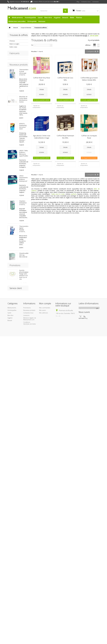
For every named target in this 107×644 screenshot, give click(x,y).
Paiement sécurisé (29, 633)
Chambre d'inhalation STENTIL (23, 215)
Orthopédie (32, 21)
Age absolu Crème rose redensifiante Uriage (42, 137)
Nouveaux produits (19, 76)
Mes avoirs (43, 606)
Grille (94, 45)
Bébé (72, 17)
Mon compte (45, 599)
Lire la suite (94, 36)
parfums (74, 194)
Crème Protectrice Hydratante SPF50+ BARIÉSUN (23, 456)
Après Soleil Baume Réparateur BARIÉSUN (23, 399)
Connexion (95, 2)
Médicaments (17, 17)
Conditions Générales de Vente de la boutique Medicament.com (30, 620)
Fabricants (15, 63)
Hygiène (57, 17)
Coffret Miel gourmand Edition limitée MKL (89, 79)
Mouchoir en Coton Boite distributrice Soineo (23, 111)
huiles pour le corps (58, 194)
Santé (40, 17)
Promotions (15, 515)
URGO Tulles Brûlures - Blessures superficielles (24, 165)
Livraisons (26, 611)
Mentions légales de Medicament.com (30, 614)
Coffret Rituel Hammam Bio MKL (65, 137)
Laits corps (13, 50)
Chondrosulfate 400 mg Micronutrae (24, 267)
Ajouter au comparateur (36, 107)
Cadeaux (10, 633)
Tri (32, 45)
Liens (25, 636)
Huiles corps (13, 47)
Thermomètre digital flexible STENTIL (24, 241)
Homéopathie (30, 17)
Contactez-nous (86, 2)
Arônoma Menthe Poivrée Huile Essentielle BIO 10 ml (24, 292)
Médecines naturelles (17, 21)
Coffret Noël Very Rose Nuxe (42, 79)
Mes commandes (45, 603)
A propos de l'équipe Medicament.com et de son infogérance (30, 628)
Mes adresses (44, 608)
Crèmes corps (14, 53)
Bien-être (48, 17)
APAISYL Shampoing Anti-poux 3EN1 (23, 138)
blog (94, 614)
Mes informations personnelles (45, 612)
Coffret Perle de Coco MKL (65, 79)
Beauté (65, 17)
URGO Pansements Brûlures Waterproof (23, 190)
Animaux (42, 21)
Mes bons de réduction (43, 616)
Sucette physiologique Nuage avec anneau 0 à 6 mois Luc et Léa (24, 525)
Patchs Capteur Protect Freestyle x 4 (24, 372)
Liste (98, 45)
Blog (78, 2)
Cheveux (12, 41)
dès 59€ (56, 2)
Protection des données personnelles (28, 640)
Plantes (79, 17)
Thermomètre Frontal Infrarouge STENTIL (24, 84)
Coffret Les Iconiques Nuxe (89, 137)
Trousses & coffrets (16, 56)
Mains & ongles (14, 44)
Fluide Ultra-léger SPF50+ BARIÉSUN (24, 484)
